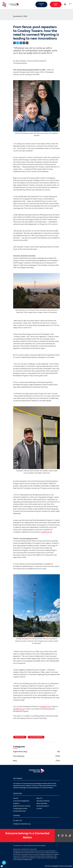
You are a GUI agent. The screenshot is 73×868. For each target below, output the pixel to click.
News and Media (42, 804)
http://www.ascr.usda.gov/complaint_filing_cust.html (29, 851)
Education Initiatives (43, 801)
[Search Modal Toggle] (65, 5)
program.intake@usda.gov (25, 860)
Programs (16, 804)
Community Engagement (21, 801)
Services (16, 798)
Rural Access (20, 737)
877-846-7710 (18, 821)
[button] (4, 863)
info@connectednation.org (22, 824)
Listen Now (56, 5)
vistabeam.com (46, 707)
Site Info (48, 866)
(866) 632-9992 (20, 853)
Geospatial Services (19, 811)
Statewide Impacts (43, 806)
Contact (39, 809)
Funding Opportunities (20, 809)
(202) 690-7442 (52, 858)
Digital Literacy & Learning (22, 806)
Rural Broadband (36, 737)
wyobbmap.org (46, 532)
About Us (39, 798)
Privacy (61, 866)
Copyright (55, 866)
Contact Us (41, 5)
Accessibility (68, 866)
